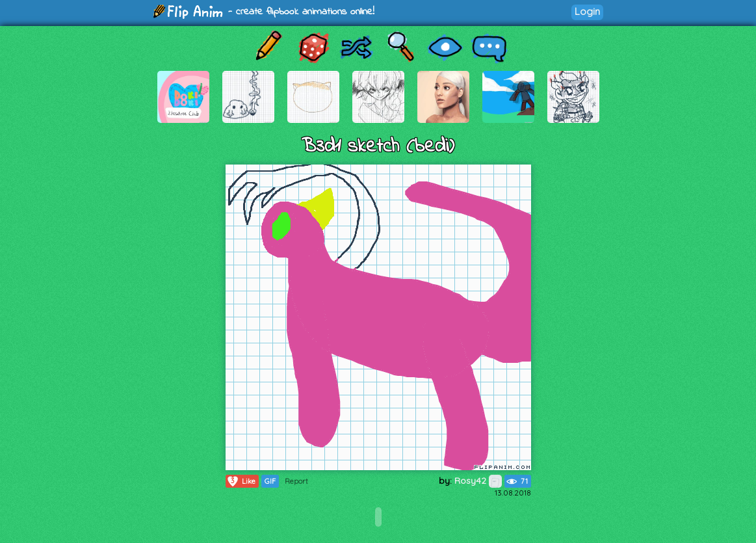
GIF (270, 481)
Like (241, 481)
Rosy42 (478, 481)
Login (587, 11)
